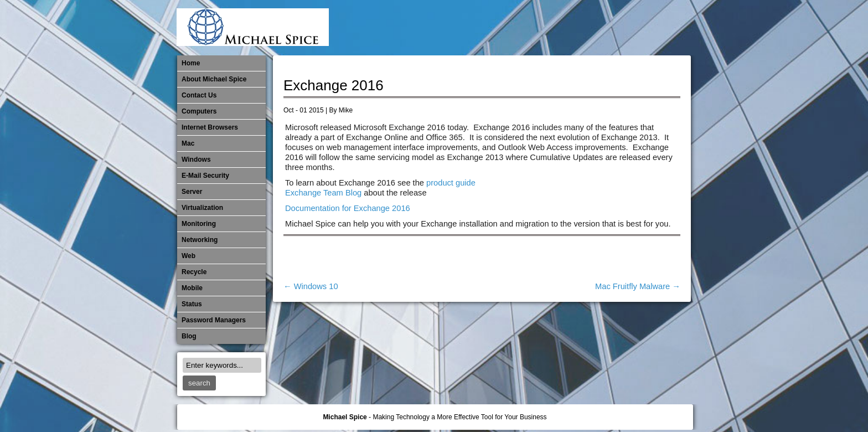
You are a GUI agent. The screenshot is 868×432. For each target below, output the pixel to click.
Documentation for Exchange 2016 (348, 208)
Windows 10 (311, 286)
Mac (188, 143)
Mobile (570, 28)
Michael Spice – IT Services (552, 28)
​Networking (607, 28)
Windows (196, 160)
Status (192, 304)
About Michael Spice (214, 79)
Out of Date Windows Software (643, 28)
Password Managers (662, 28)
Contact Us (199, 95)
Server (192, 192)
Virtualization (202, 208)
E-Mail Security (497, 28)
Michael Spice (345, 417)
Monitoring (588, 28)
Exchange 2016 (334, 85)
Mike (346, 110)
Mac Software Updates (534, 28)
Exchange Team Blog (323, 193)
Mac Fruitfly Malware (638, 286)
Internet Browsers (210, 127)
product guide (451, 183)
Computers (199, 111)
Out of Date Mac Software (625, 28)
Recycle (194, 272)
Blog (189, 336)
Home (191, 63)
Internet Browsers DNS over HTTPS (515, 28)
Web (188, 256)
